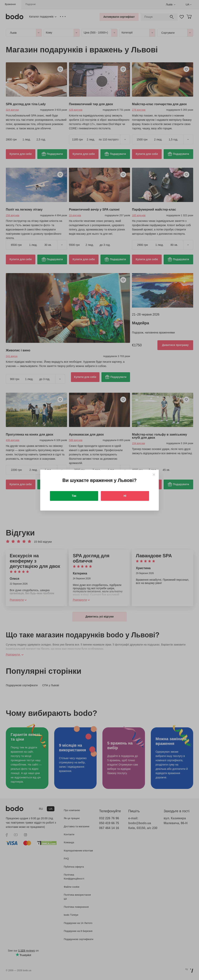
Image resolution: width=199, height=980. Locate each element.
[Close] (154, 475)
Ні (125, 496)
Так (74, 496)
